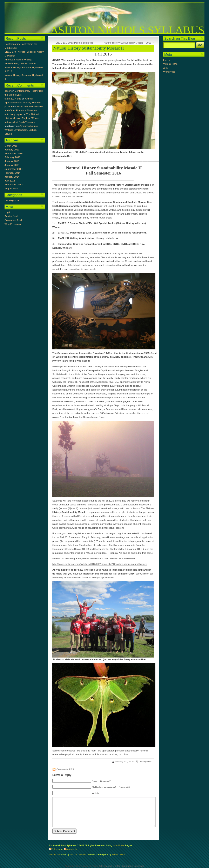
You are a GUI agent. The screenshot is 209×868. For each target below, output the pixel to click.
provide (9, 106)
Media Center (113, 866)
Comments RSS (65, 769)
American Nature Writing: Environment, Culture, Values (21, 130)
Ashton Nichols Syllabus (127, 30)
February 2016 (12, 157)
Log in (8, 212)
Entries (55, 849)
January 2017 (12, 150)
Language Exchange (133, 866)
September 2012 (14, 185)
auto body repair (13, 114)
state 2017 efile (13, 99)
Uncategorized (145, 762)
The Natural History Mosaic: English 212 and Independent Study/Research (22, 118)
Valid (170, 64)
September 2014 (14, 169)
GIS (101, 866)
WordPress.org (13, 224)
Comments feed (13, 220)
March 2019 (11, 146)
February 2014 (12, 173)
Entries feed (11, 216)
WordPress (169, 72)
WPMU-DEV (118, 854)
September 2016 (14, 154)
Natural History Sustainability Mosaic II (89, 48)
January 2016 (12, 161)
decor (8, 91)
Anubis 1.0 (54, 854)
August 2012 (11, 188)
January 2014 (12, 177)
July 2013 (10, 181)
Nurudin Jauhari (78, 854)
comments (72, 849)
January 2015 (12, 165)
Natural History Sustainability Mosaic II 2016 (127, 43)
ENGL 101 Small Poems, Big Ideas (74, 43)
